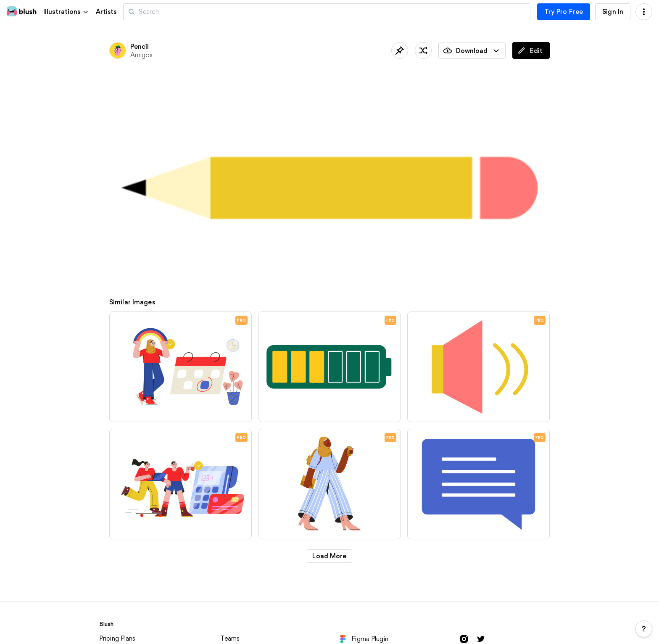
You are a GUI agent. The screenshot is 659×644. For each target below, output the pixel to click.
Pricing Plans (117, 638)
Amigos (142, 55)
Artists (106, 12)
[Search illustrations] (327, 12)
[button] (66, 12)
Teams (230, 638)
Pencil (140, 46)
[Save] (400, 50)
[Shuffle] (423, 50)
